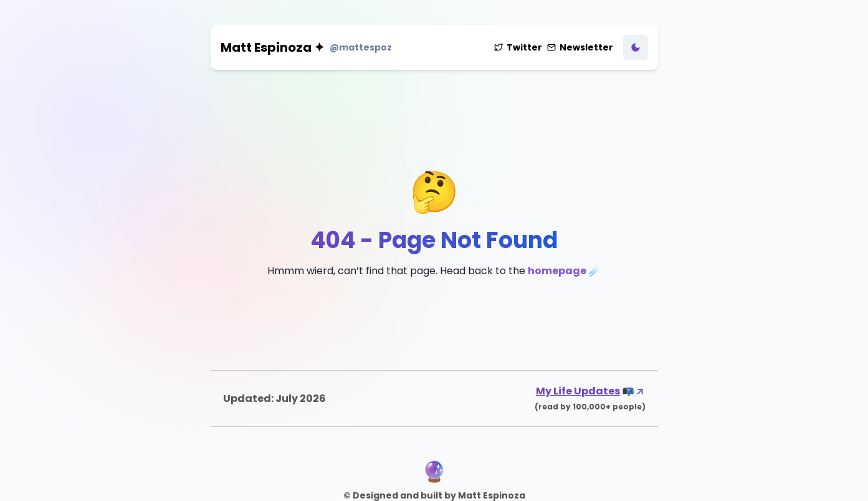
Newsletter (580, 47)
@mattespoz (361, 47)
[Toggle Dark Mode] (636, 47)
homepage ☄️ (564, 271)
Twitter (518, 47)
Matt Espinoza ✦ (273, 47)
